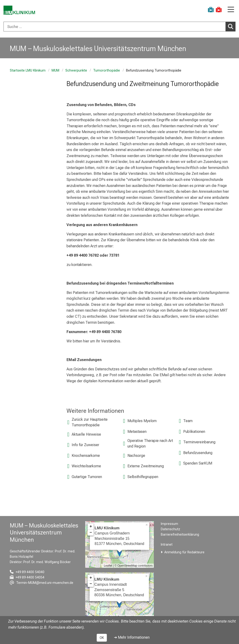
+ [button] (91, 527)
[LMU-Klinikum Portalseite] (20, 10)
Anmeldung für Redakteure (184, 552)
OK (102, 638)
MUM (55, 71)
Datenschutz (170, 529)
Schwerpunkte (76, 71)
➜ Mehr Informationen (132, 637)
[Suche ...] (115, 27)
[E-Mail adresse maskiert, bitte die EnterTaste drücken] (42, 583)
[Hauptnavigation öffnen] (231, 10)
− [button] (91, 533)
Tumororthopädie (107, 71)
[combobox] (119, 27)
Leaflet (108, 566)
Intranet (167, 545)
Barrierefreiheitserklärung (180, 535)
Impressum (169, 524)
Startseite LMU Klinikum (28, 71)
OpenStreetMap (127, 566)
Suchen (232, 26)
